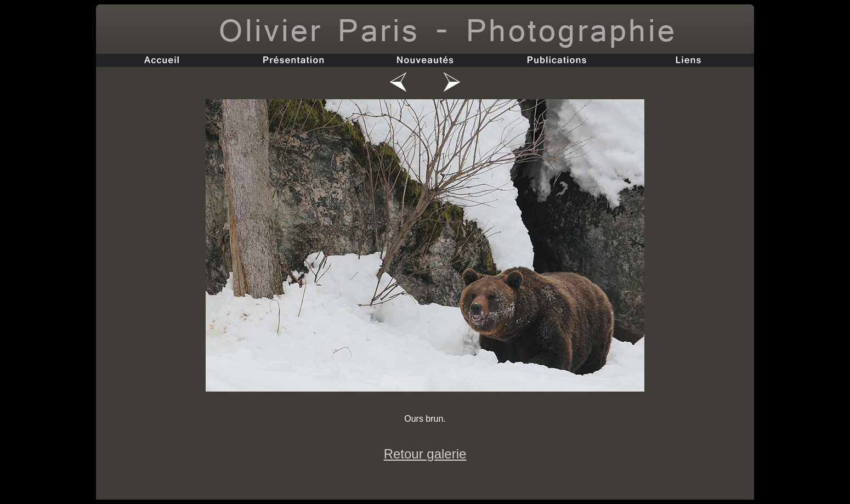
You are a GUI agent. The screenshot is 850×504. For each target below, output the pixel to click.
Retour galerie (425, 454)
